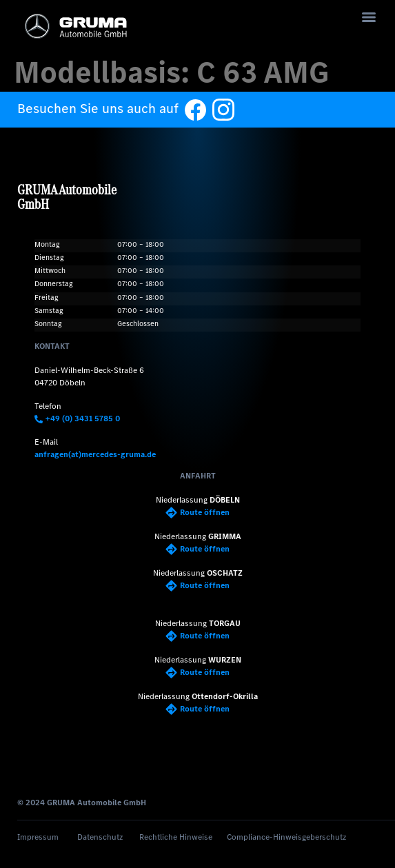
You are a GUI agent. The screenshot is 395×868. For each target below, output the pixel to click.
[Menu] (369, 17)
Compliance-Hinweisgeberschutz (286, 837)
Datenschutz (100, 837)
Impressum (38, 837)
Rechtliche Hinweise (176, 837)
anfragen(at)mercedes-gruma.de (95, 454)
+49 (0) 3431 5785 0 (77, 418)
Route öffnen (197, 512)
